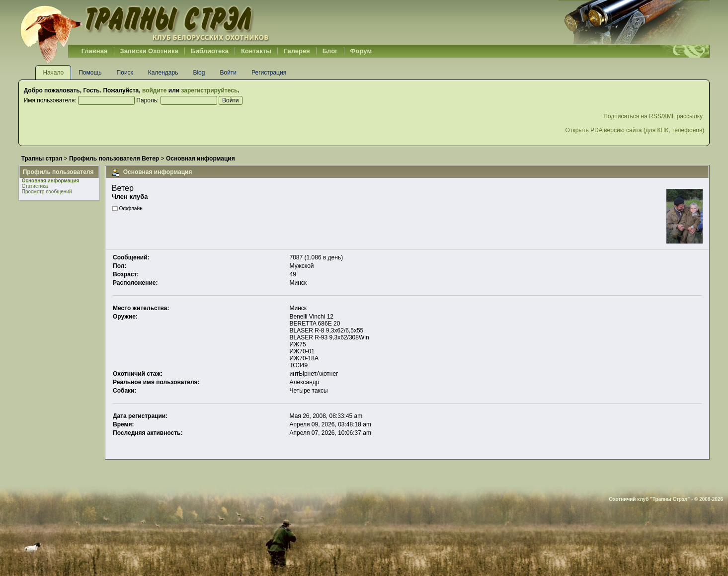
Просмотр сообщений (47, 192)
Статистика (35, 186)
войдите (154, 90)
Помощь (90, 73)
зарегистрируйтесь (209, 90)
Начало (53, 73)
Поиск (125, 73)
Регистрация (269, 73)
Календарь (163, 73)
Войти (228, 73)
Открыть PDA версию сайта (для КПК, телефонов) (635, 130)
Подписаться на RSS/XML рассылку (654, 116)
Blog (199, 73)
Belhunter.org (145, 22)
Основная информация (51, 181)
